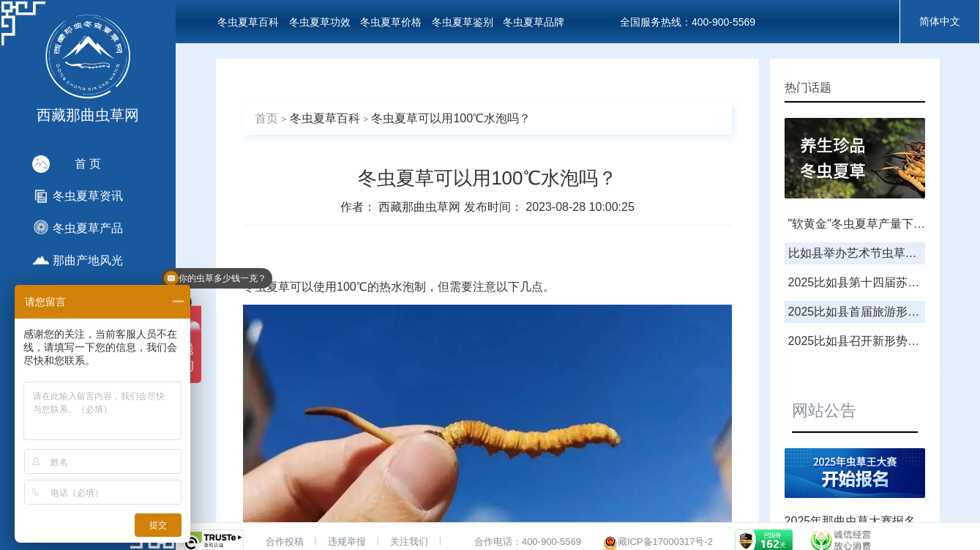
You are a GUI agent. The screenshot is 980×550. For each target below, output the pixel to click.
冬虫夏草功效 (320, 22)
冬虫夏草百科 (248, 22)
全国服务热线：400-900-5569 (688, 22)
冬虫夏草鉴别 (463, 22)
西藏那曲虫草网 (421, 207)
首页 (266, 118)
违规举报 (347, 542)
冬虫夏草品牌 (534, 22)
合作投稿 (285, 542)
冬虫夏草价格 (391, 22)
